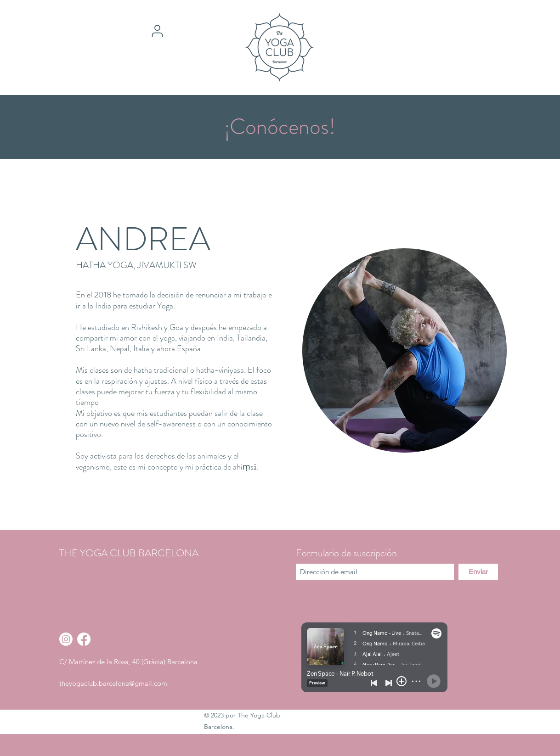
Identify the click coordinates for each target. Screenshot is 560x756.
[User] (157, 31)
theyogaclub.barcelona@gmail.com (113, 683)
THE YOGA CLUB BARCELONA (129, 553)
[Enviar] (478, 572)
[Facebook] (84, 639)
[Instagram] (66, 639)
